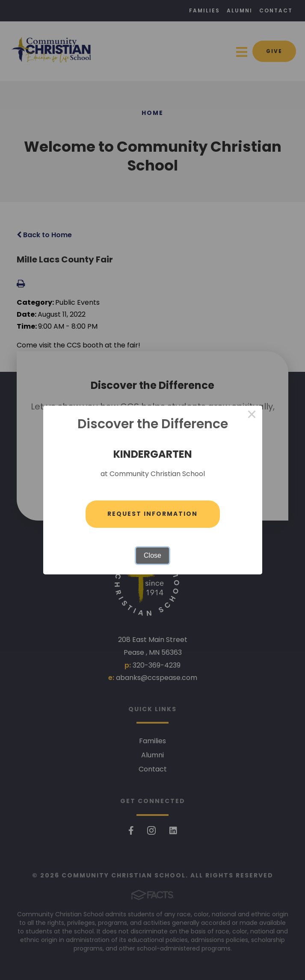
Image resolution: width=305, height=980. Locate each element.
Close (152, 555)
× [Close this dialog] (252, 416)
